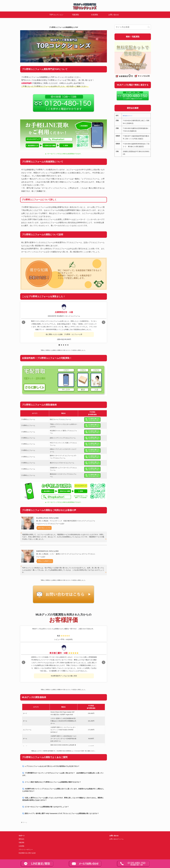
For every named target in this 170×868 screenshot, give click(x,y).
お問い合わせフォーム (116, 839)
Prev (24, 322)
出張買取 (21, 846)
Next (104, 322)
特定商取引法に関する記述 (27, 853)
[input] (133, 27)
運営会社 (21, 839)
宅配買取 (21, 843)
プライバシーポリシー (26, 850)
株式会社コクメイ (128, 116)
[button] (149, 27)
